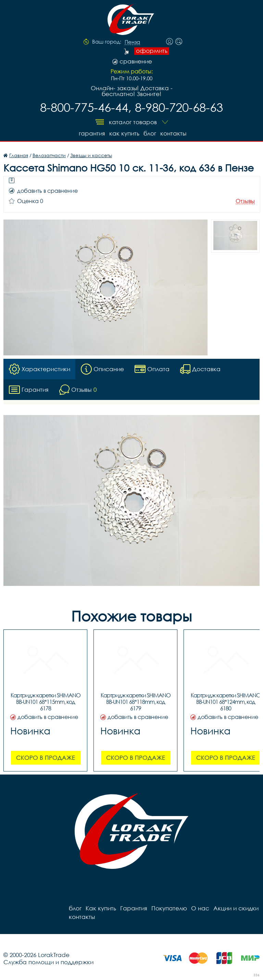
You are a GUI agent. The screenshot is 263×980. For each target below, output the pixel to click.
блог (150, 133)
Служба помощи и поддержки (48, 962)
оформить (152, 51)
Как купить (124, 133)
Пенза (132, 42)
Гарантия (92, 133)
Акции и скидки (236, 908)
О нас (200, 908)
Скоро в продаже (46, 758)
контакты (173, 133)
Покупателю (169, 908)
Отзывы (245, 201)
